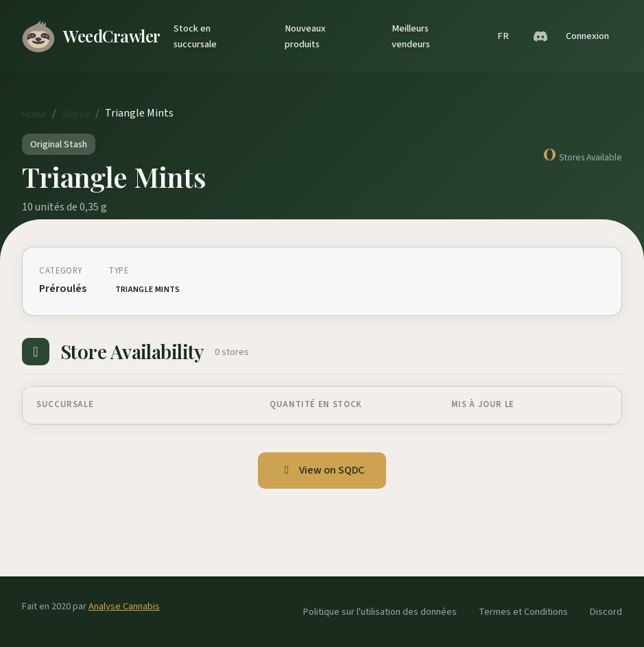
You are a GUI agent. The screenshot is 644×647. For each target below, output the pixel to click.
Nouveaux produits (305, 36)
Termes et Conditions (523, 612)
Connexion (587, 36)
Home (34, 114)
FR (503, 36)
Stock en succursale (195, 36)
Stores (76, 114)
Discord (606, 612)
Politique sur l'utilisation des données (380, 612)
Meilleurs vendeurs (411, 36)
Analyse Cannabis (124, 606)
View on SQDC (322, 470)
